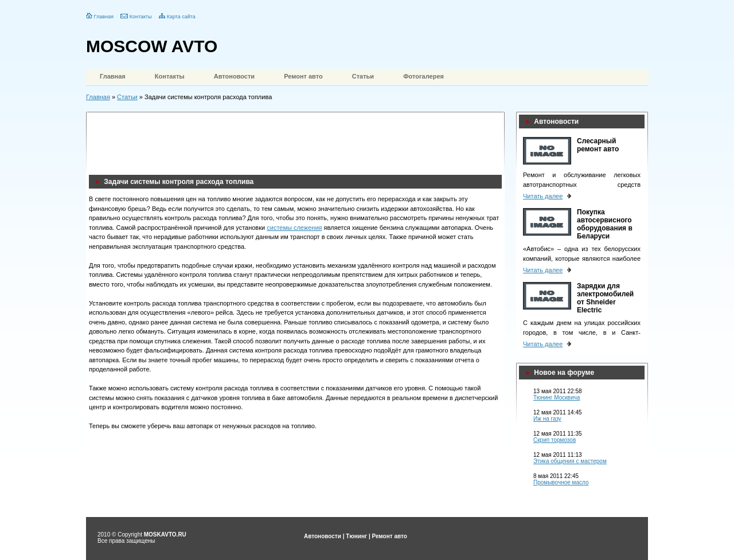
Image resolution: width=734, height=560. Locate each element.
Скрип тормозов (555, 440)
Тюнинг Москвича (557, 398)
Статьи (363, 76)
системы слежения (294, 228)
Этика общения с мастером (570, 461)
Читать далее (543, 196)
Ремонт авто (303, 76)
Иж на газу (547, 419)
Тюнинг (356, 536)
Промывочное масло (561, 482)
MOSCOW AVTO (152, 46)
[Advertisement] (298, 140)
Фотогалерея (423, 76)
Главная (104, 17)
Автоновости (234, 76)
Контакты (141, 17)
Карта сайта (181, 17)
